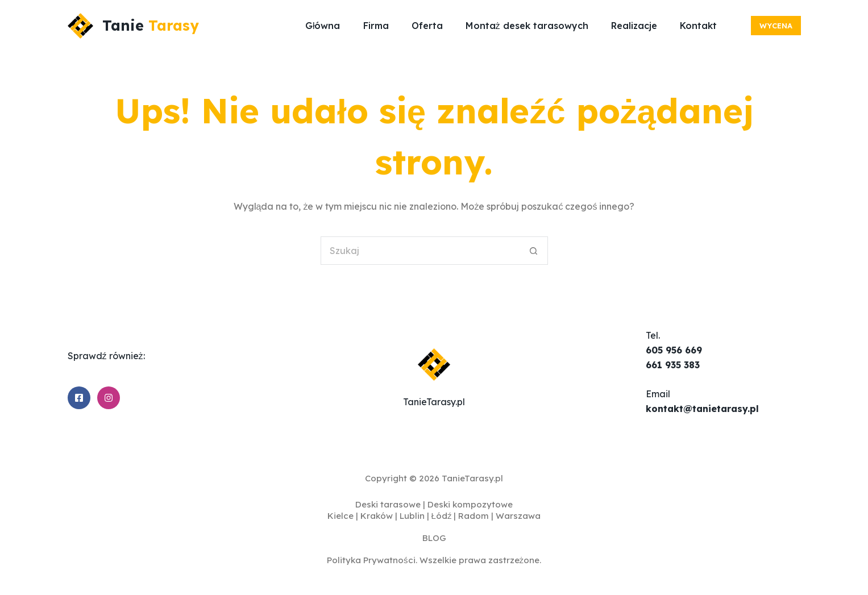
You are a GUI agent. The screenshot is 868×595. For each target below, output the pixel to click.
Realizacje (634, 26)
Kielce (340, 516)
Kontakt (698, 26)
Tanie (151, 25)
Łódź (442, 516)
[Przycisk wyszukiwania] (534, 251)
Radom (474, 516)
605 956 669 (674, 350)
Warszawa (518, 516)
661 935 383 (673, 365)
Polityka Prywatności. (372, 560)
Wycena (776, 26)
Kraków (377, 516)
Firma (376, 26)
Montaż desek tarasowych (527, 26)
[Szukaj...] (420, 251)
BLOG (434, 538)
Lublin (412, 516)
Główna (323, 26)
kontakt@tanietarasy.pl (702, 409)
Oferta (427, 26)
